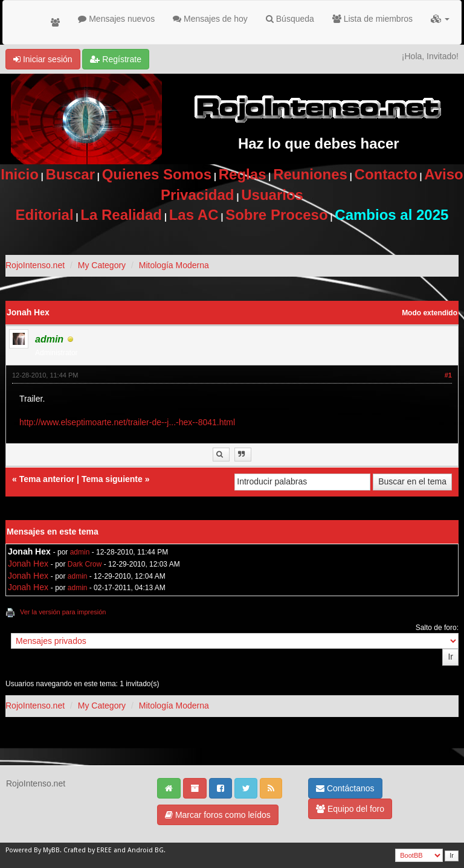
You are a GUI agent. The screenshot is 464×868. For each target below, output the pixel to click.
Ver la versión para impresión (63, 612)
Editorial (45, 215)
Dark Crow (85, 564)
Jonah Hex (28, 564)
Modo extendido (430, 313)
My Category (102, 265)
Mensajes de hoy (210, 19)
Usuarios (272, 195)
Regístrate (115, 59)
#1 (448, 375)
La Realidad (121, 215)
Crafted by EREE (88, 850)
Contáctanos (345, 788)
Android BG (146, 850)
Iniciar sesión (43, 59)
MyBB (51, 850)
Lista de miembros (372, 19)
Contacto (386, 174)
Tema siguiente (112, 479)
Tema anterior (47, 479)
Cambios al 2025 (391, 215)
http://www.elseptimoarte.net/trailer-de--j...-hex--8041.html (127, 422)
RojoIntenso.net (35, 265)
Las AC (194, 215)
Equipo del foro (350, 809)
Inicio (20, 174)
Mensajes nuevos (116, 19)
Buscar (70, 174)
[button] (440, 19)
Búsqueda (290, 19)
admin (80, 552)
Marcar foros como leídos (218, 815)
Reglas (243, 174)
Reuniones (310, 174)
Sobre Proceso (276, 215)
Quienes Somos (157, 174)
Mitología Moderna (174, 265)
